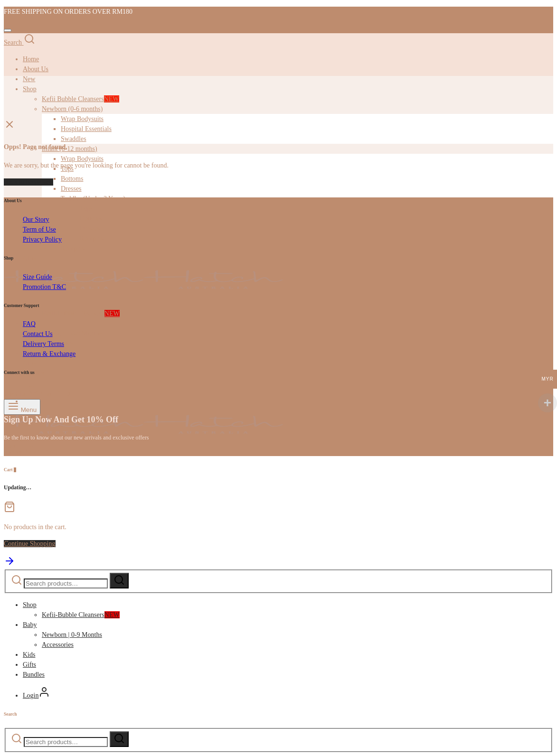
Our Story (36, 219)
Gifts (29, 363)
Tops (86, 209)
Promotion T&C (44, 287)
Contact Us (38, 334)
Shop (30, 605)
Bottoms (72, 179)
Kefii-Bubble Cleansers (81, 313)
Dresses (71, 189)
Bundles (34, 675)
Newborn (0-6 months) (72, 109)
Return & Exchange (49, 354)
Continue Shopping (30, 544)
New (29, 79)
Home (31, 59)
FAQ (29, 324)
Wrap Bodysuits (82, 119)
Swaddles (74, 139)
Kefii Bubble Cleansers (80, 99)
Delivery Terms (43, 344)
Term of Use (39, 229)
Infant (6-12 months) (70, 149)
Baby (30, 625)
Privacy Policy (42, 239)
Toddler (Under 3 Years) (93, 199)
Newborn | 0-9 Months (72, 333)
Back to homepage (28, 182)
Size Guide (38, 277)
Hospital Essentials (86, 129)
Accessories (58, 645)
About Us (36, 69)
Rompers (92, 238)
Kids (29, 655)
